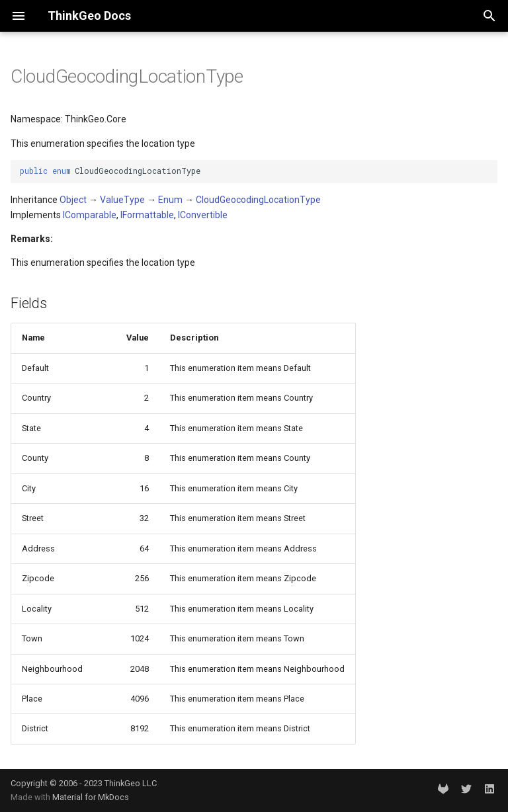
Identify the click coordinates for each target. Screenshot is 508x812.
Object (73, 200)
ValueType (122, 200)
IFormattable (147, 215)
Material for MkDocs (91, 797)
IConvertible (203, 215)
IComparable (90, 215)
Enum (170, 200)
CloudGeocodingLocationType (258, 200)
